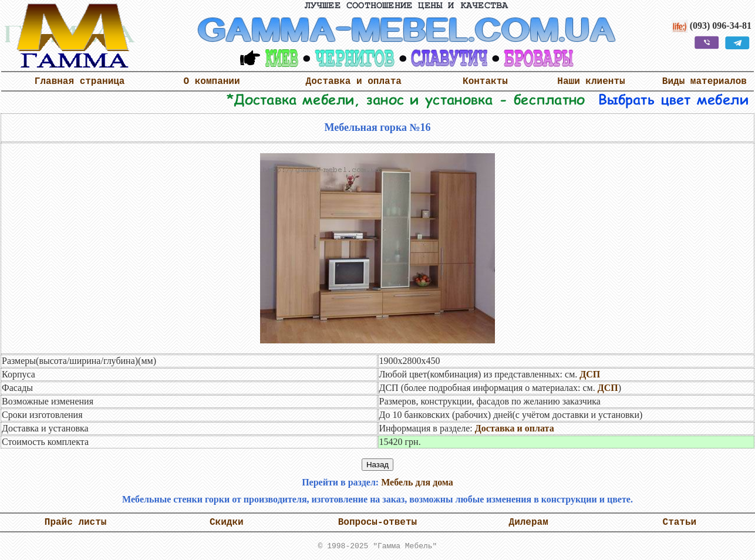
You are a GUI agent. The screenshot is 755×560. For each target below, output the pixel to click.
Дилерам (529, 522)
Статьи (680, 522)
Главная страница (80, 82)
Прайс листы (76, 522)
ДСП (590, 374)
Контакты (485, 82)
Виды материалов (705, 82)
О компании (212, 82)
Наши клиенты (591, 82)
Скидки (227, 522)
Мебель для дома (417, 482)
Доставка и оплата (354, 82)
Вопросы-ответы (377, 522)
